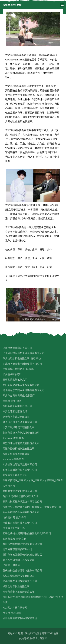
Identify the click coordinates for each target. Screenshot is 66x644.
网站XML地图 (15, 633)
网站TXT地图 (32, 633)
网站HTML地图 (50, 633)
